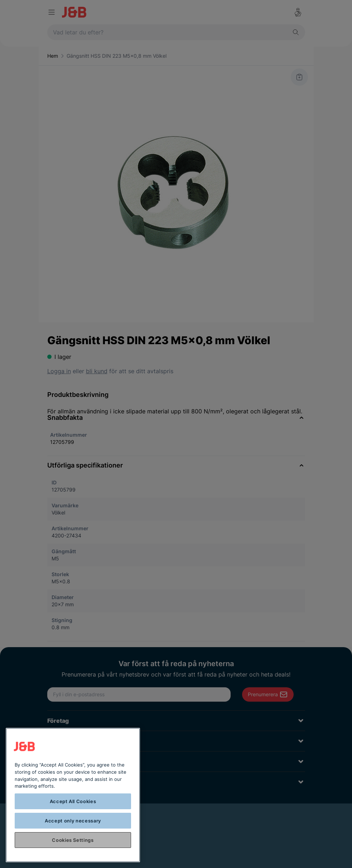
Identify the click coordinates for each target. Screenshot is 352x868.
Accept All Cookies (73, 801)
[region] (73, 795)
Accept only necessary (73, 821)
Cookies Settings (73, 840)
